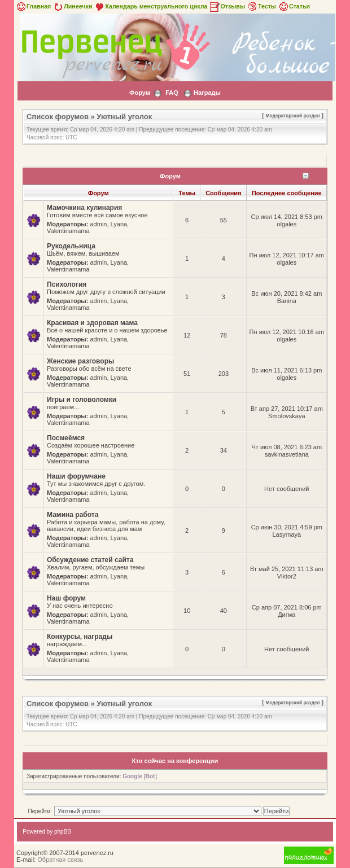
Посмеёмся (66, 438)
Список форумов (58, 117)
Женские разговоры (80, 361)
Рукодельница (71, 246)
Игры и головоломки (82, 400)
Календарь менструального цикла (150, 6)
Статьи (294, 6)
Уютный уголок (124, 117)
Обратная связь (60, 860)
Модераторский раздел (293, 116)
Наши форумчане (76, 476)
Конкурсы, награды (80, 637)
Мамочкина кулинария (84, 208)
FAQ (172, 93)
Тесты (261, 6)
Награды (207, 93)
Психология (67, 284)
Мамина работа (73, 515)
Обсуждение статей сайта (90, 560)
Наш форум (66, 598)
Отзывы (227, 6)
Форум (140, 93)
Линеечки (72, 6)
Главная (33, 6)
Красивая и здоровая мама (92, 323)
